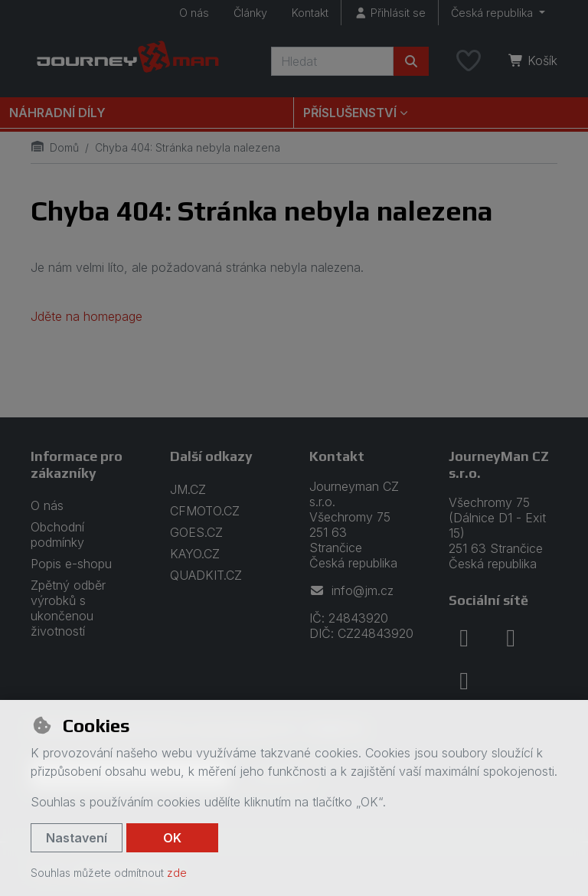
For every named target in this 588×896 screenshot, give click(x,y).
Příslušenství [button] (350, 113)
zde (177, 873)
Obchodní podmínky (57, 535)
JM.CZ (188, 489)
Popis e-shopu (71, 564)
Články (250, 13)
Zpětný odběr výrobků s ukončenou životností (68, 608)
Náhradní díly (57, 113)
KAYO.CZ (195, 554)
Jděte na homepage (87, 316)
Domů (55, 147)
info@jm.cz (351, 590)
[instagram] (511, 638)
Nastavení (77, 838)
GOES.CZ (196, 532)
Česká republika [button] (493, 13)
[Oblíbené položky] (469, 61)
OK (172, 838)
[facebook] (464, 638)
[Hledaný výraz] (332, 61)
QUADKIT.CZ (206, 575)
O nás (194, 13)
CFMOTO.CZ (205, 511)
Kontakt (310, 13)
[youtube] (464, 681)
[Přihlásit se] (390, 13)
